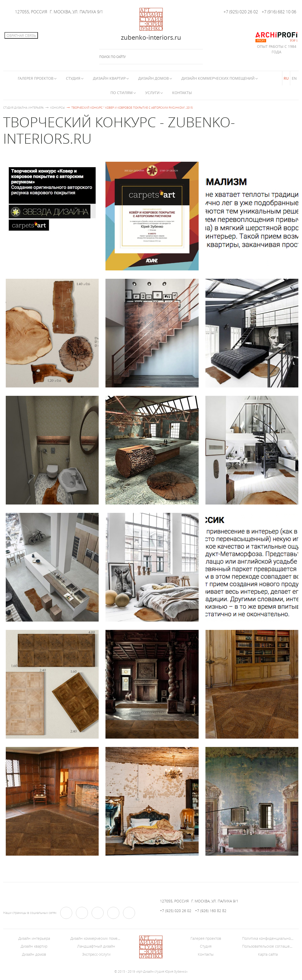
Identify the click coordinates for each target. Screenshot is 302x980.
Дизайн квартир (109, 78)
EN (294, 78)
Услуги (152, 93)
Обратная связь (21, 35)
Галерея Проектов (36, 78)
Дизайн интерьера (34, 938)
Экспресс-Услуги (96, 954)
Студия (73, 78)
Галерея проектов (206, 938)
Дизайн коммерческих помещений (218, 78)
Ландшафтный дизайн (96, 946)
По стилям (122, 93)
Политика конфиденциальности (269, 938)
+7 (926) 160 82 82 (211, 911)
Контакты (182, 93)
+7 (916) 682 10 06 (279, 12)
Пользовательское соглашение (269, 946)
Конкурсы (58, 108)
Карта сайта (268, 954)
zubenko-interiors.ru (151, 37)
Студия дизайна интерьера (23, 108)
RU (286, 78)
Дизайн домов (153, 78)
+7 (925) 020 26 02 (241, 12)
